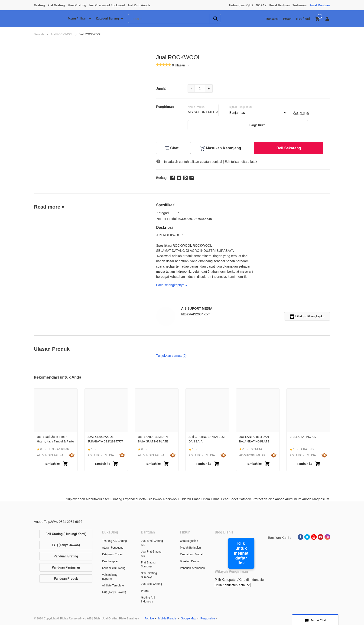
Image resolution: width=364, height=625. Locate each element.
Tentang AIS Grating (114, 541)
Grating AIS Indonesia (148, 600)
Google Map (188, 618)
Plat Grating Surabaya (148, 564)
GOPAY (261, 5)
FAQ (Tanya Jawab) (66, 545)
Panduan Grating (66, 556)
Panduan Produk (66, 579)
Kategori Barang (110, 19)
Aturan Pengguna (113, 548)
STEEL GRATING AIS (303, 437)
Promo (145, 591)
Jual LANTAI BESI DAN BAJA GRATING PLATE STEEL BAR (153, 439)
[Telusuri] (163, 19)
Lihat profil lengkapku (307, 317)
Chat (172, 148)
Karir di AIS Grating (114, 568)
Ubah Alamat (301, 113)
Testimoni (300, 5)
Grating (39, 5)
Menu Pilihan (80, 19)
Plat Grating (56, 5)
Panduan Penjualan (66, 567)
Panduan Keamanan (192, 568)
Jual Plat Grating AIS (151, 554)
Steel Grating (77, 5)
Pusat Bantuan (279, 5)
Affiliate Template (113, 586)
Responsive (208, 618)
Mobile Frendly (167, 618)
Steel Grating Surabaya (149, 575)
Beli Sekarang (289, 148)
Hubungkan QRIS (241, 5)
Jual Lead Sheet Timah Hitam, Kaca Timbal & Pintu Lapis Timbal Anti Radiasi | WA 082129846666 (55, 439)
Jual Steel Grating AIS (152, 543)
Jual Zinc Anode (139, 5)
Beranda (39, 34)
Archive (149, 618)
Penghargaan (110, 561)
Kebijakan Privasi (113, 554)
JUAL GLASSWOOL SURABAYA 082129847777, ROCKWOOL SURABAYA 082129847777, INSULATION (106, 439)
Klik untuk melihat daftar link (241, 553)
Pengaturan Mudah (192, 554)
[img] (317, 19)
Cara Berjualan (189, 541)
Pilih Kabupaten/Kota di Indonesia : (240, 580)
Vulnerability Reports (110, 577)
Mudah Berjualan (190, 548)
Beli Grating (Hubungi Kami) (66, 534)
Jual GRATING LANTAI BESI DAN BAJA (206, 439)
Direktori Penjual (190, 561)
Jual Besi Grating (151, 584)
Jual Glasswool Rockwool (107, 5)
